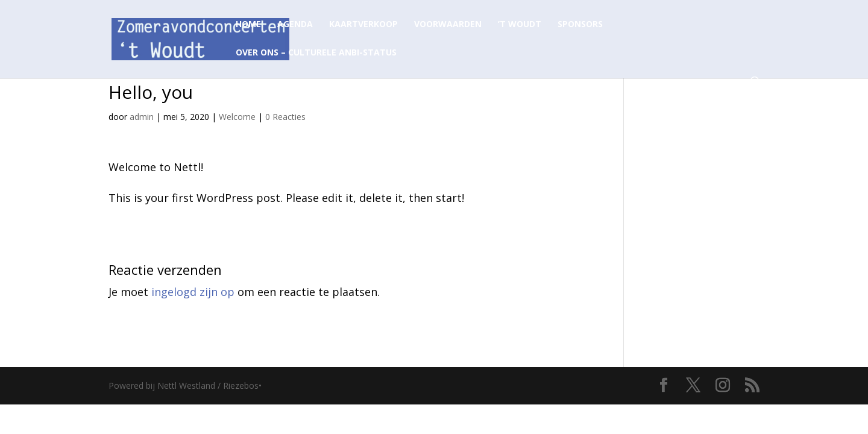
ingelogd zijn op (193, 292)
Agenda (295, 25)
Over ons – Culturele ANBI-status (316, 53)
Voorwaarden (448, 25)
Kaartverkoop (363, 25)
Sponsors (580, 25)
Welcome (237, 117)
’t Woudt (520, 25)
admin (142, 117)
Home (248, 25)
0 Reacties (285, 117)
